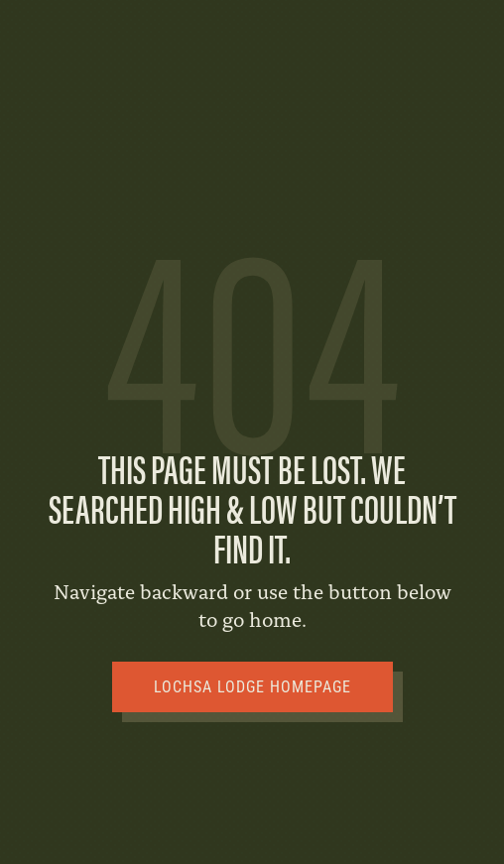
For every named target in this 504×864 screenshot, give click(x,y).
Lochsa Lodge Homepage (252, 687)
